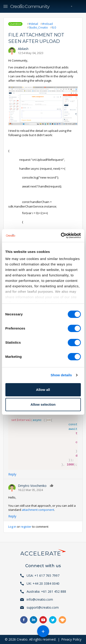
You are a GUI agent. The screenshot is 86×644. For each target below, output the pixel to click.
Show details (61, 375)
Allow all (43, 390)
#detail (33, 24)
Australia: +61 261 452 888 (46, 591)
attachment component (38, 510)
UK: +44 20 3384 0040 (43, 583)
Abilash (23, 49)
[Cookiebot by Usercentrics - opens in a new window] (61, 236)
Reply (12, 474)
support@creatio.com (43, 607)
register (26, 527)
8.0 (54, 27)
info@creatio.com (40, 599)
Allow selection (43, 404)
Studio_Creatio (38, 27)
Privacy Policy (71, 639)
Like (52, 485)
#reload (47, 24)
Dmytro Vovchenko (32, 486)
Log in (12, 527)
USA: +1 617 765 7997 (43, 575)
